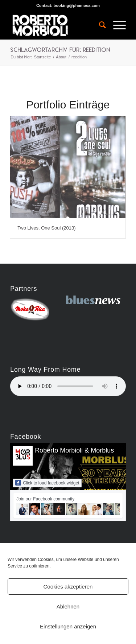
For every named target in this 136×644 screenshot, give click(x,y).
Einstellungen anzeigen (68, 626)
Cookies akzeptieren (68, 587)
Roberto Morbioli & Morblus (74, 450)
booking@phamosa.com (77, 5)
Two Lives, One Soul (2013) (46, 228)
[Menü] (116, 25)
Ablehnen (68, 606)
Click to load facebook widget (47, 483)
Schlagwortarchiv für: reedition (60, 50)
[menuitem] (99, 25)
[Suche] (99, 25)
